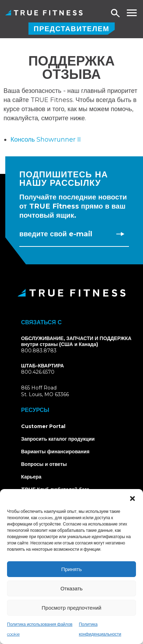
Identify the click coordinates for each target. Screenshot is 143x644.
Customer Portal (43, 426)
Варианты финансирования (55, 452)
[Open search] (116, 13)
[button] (132, 498)
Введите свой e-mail (56, 234)
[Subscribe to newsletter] (120, 234)
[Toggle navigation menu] (132, 13)
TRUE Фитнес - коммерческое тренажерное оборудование (44, 13)
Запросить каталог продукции (58, 439)
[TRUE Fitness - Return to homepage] (71, 293)
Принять (71, 569)
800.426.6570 (38, 372)
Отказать (71, 588)
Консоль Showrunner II (46, 140)
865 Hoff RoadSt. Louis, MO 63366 (53, 391)
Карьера (31, 477)
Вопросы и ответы (44, 464)
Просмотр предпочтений (72, 608)
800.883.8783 (39, 351)
